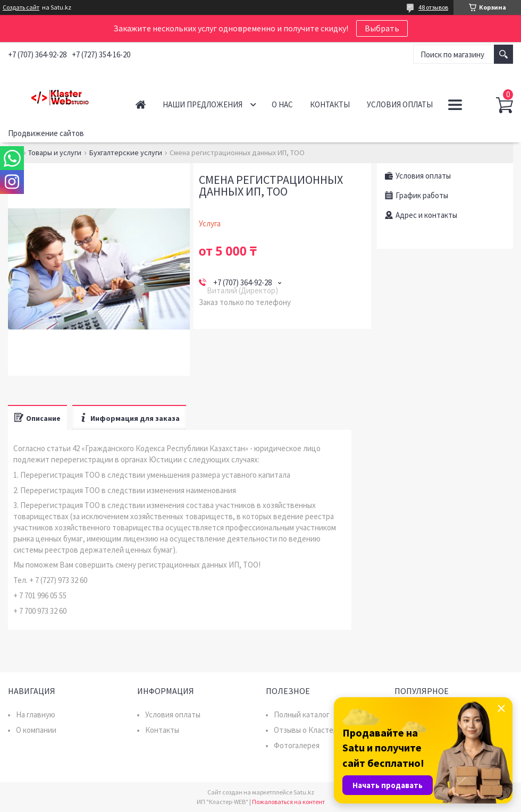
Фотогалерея (297, 745)
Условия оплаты (400, 104)
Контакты (330, 104)
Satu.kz (304, 792)
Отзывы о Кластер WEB (314, 730)
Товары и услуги (55, 153)
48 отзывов (433, 7)
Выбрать (382, 28)
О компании (36, 730)
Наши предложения (203, 104)
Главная (141, 104)
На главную (36, 714)
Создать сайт (21, 7)
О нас (282, 104)
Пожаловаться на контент (288, 802)
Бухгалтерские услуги (126, 153)
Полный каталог (302, 714)
